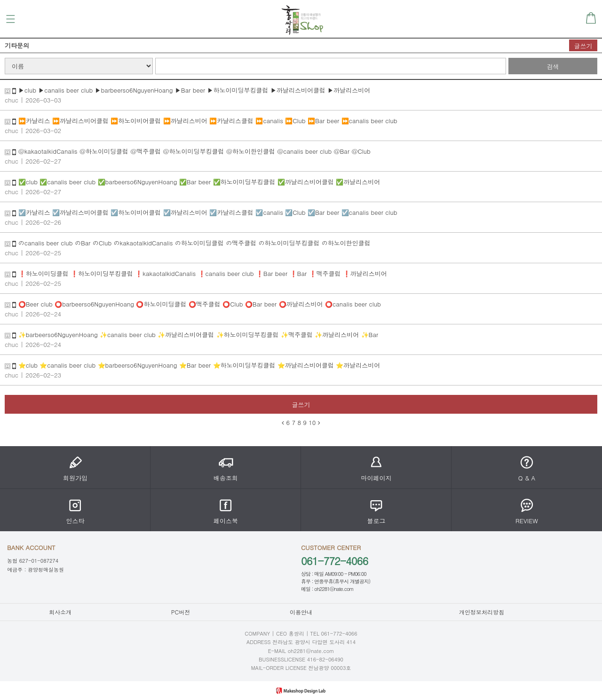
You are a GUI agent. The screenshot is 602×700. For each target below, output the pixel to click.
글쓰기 (583, 46)
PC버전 (181, 612)
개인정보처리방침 (482, 612)
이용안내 (301, 612)
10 (312, 422)
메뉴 (11, 19)
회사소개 (60, 612)
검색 (553, 67)
